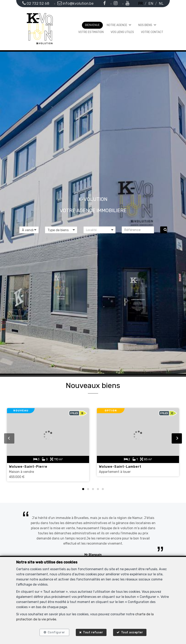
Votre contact (152, 32)
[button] (100, 230)
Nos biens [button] (145, 25)
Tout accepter (133, 632)
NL (161, 3)
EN (151, 3)
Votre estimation (91, 32)
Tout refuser (93, 632)
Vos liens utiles (122, 32)
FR (141, 3)
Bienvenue (92, 25)
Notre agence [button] (117, 25)
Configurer (56, 632)
